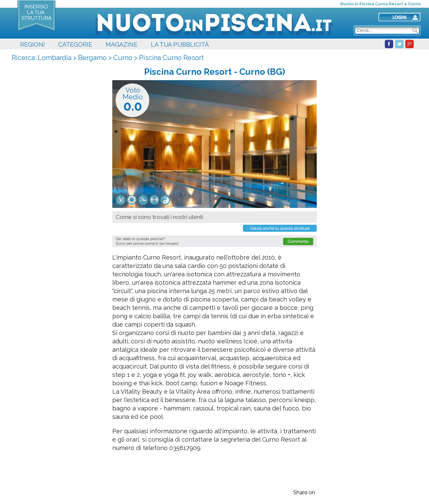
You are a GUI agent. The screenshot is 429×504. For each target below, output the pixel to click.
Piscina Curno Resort (171, 58)
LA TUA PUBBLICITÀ (180, 44)
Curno (123, 58)
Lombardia (55, 58)
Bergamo (92, 58)
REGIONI (33, 44)
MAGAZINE (121, 44)
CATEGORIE (75, 44)
